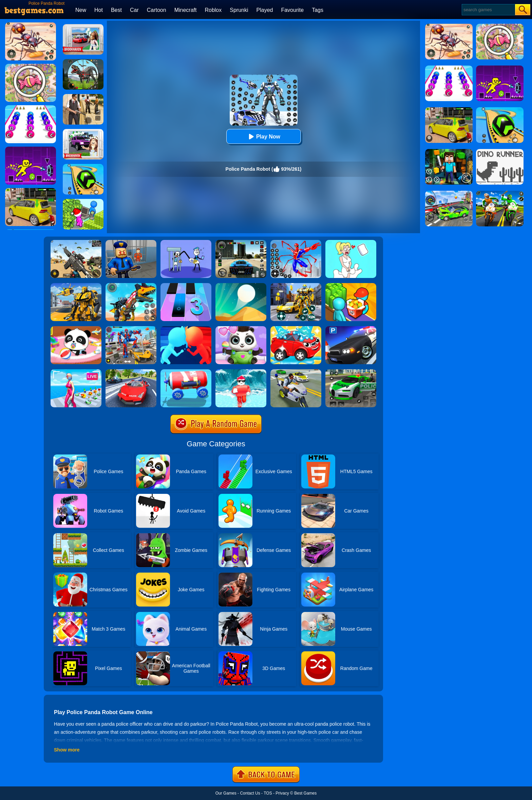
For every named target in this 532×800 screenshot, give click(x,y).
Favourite (292, 10)
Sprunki (239, 10)
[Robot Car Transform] (296, 285)
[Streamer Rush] (76, 372)
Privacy (282, 793)
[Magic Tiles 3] (186, 285)
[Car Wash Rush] (296, 329)
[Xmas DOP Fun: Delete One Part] (351, 242)
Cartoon (157, 10)
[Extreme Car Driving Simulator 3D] (241, 242)
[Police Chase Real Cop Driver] (351, 372)
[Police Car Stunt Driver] (131, 372)
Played (265, 10)
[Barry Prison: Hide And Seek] (131, 242)
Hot (99, 10)
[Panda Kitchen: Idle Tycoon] (351, 285)
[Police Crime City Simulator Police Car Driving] (296, 372)
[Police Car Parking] (351, 329)
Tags (318, 10)
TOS (268, 793)
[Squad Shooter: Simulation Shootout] (76, 242)
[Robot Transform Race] (76, 285)
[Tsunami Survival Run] (241, 372)
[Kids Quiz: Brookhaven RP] (83, 131)
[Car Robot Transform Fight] (131, 329)
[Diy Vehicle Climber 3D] (186, 372)
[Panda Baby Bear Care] (241, 329)
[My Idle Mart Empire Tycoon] (83, 201)
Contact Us (250, 793)
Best (116, 10)
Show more (67, 750)
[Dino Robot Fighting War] (131, 285)
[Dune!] (241, 285)
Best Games (305, 793)
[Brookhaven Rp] (83, 26)
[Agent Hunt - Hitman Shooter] (83, 96)
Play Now (263, 137)
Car (134, 10)
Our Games (226, 793)
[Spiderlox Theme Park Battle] (296, 242)
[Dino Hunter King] (83, 61)
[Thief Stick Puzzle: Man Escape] (186, 242)
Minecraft (186, 10)
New (81, 10)
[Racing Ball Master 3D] (83, 166)
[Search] (488, 10)
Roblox (213, 10)
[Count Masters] (186, 329)
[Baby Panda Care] (76, 329)
